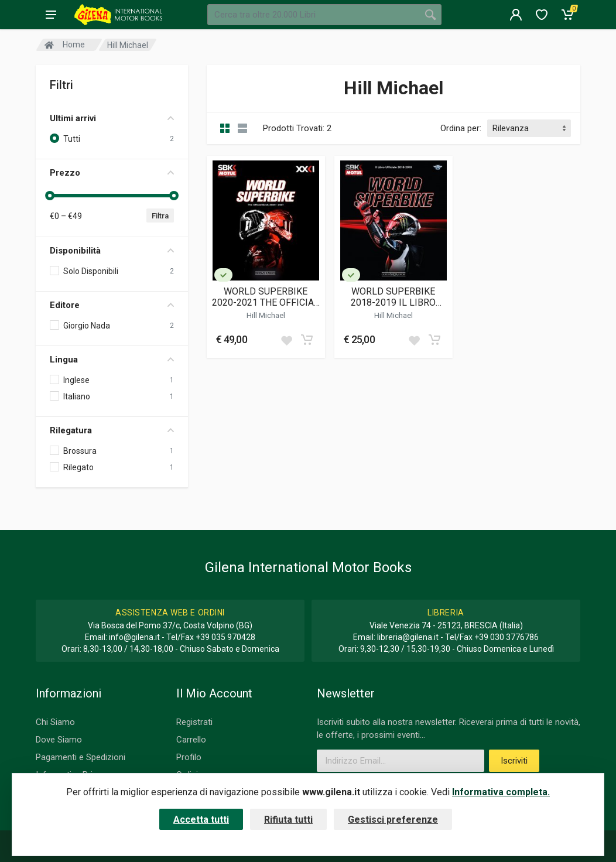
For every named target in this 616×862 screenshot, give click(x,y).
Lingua (112, 360)
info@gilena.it (134, 637)
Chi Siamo (55, 722)
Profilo (189, 757)
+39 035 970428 (225, 637)
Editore (112, 305)
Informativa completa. (501, 792)
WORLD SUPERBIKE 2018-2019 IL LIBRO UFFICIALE (393, 297)
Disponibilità (112, 251)
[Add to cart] (307, 340)
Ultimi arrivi (112, 118)
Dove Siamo (59, 740)
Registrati (194, 722)
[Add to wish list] (286, 340)
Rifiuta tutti (288, 820)
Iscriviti (514, 761)
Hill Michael (266, 315)
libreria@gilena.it (408, 637)
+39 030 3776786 (507, 637)
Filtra (160, 216)
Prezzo (112, 173)
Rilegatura (112, 430)
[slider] (50, 196)
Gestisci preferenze (393, 820)
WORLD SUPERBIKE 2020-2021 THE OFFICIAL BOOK (266, 297)
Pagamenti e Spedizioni (81, 757)
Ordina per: (461, 128)
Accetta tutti (201, 820)
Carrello (191, 740)
